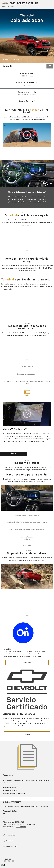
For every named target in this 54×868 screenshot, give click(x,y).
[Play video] (27, 135)
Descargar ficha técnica (11, 790)
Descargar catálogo (9, 788)
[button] (20, 59)
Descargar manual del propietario (14, 793)
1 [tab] (27, 250)
